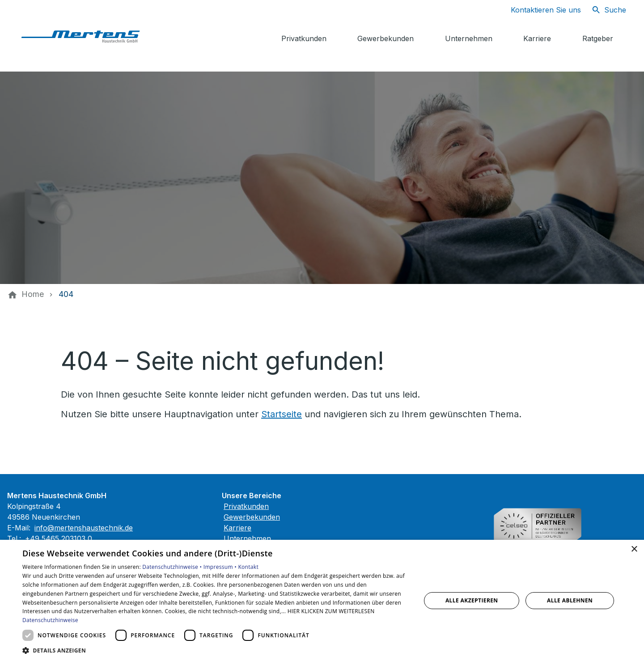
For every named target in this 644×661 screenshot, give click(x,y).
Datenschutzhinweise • (173, 567)
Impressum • (221, 567)
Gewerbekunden (252, 517)
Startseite (282, 414)
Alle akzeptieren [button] (472, 600)
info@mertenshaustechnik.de (84, 528)
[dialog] (322, 600)
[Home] (33, 294)
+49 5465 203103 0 (59, 538)
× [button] (634, 549)
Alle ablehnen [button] (570, 600)
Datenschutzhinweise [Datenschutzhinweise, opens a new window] (50, 620)
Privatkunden (246, 506)
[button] (216, 650)
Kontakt (248, 567)
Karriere (237, 528)
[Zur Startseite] (86, 36)
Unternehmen (247, 538)
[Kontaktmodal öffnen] (539, 10)
